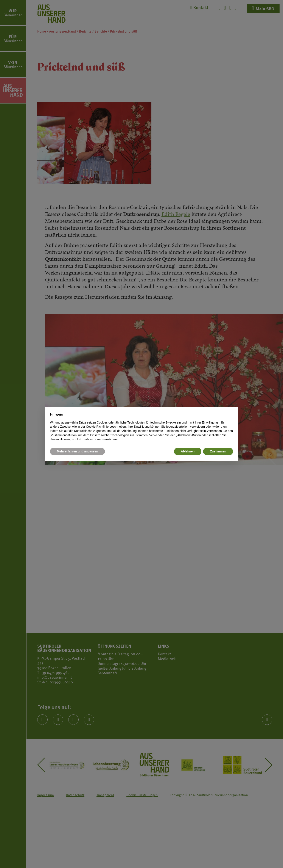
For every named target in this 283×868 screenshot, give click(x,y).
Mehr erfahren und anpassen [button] (77, 451)
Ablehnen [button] (188, 451)
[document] (141, 427)
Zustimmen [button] (218, 451)
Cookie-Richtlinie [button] (97, 427)
